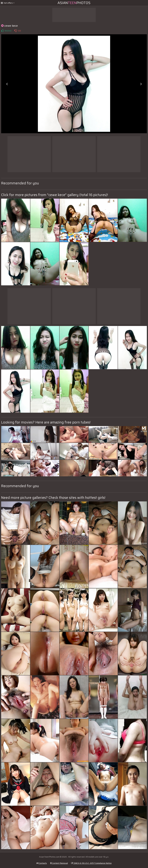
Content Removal (59, 863)
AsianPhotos (74, 3)
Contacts (42, 863)
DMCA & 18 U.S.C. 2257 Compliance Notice (91, 863)
